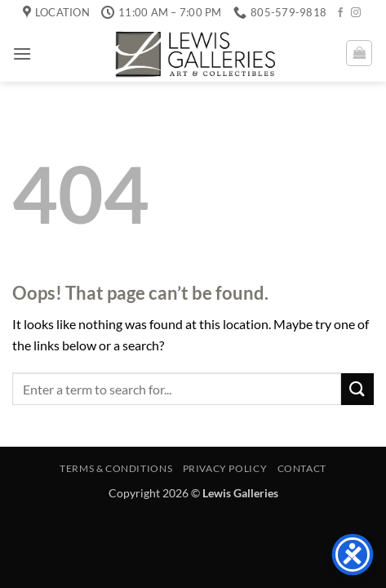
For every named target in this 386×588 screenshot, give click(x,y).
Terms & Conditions (116, 468)
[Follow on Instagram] (356, 13)
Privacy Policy (225, 468)
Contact (302, 468)
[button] (22, 53)
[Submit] (357, 389)
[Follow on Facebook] (340, 13)
